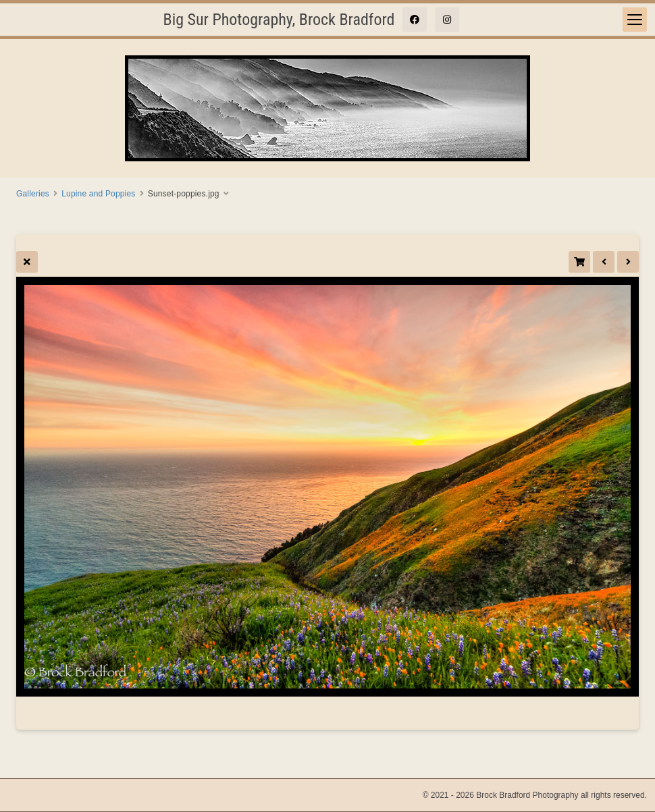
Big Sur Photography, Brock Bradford (279, 20)
